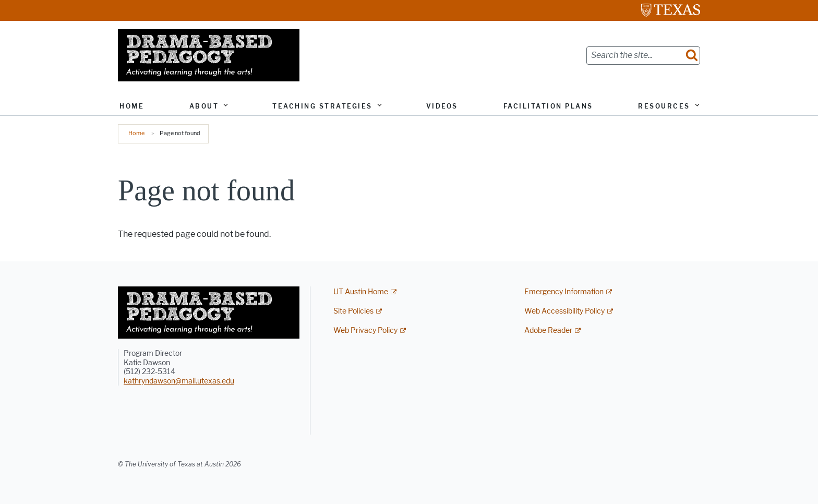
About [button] (204, 106)
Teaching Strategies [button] (322, 106)
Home (132, 106)
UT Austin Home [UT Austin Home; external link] (361, 292)
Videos (442, 106)
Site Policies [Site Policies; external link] (353, 311)
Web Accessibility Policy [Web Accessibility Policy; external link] (564, 311)
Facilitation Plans (548, 106)
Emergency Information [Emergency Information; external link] (564, 292)
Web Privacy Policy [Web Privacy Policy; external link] (365, 331)
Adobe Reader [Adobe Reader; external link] (548, 331)
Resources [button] (664, 106)
